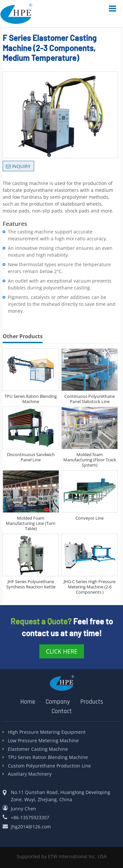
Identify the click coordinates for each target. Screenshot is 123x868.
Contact (62, 711)
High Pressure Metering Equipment (47, 732)
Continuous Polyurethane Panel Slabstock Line (90, 399)
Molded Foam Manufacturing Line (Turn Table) (31, 523)
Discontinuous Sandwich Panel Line (31, 457)
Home (28, 702)
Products (92, 702)
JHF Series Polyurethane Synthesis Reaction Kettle (31, 584)
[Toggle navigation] (113, 9)
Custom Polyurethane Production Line (49, 766)
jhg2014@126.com (31, 827)
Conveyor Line (90, 518)
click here (62, 651)
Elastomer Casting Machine (38, 749)
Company (58, 702)
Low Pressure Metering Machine (43, 741)
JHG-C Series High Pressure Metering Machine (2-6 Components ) (90, 587)
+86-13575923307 (30, 817)
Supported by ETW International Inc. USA (62, 856)
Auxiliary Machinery (30, 774)
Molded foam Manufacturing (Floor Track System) (90, 460)
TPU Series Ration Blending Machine (31, 399)
